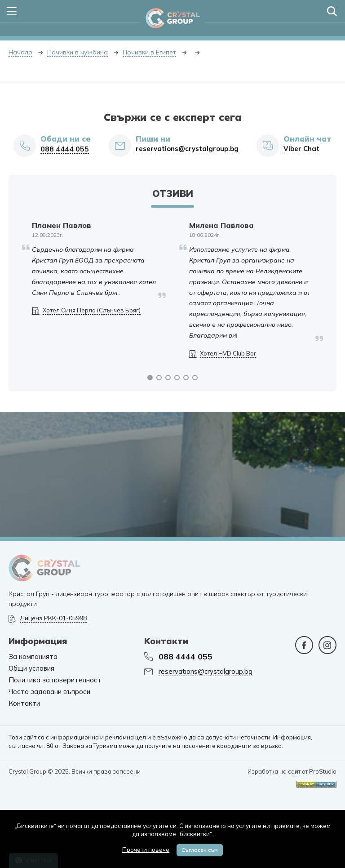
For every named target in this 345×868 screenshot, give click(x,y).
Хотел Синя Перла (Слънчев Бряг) (92, 310)
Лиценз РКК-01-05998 (53, 618)
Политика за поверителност (55, 680)
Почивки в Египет (149, 52)
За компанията (33, 657)
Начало (20, 52)
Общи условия (31, 668)
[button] (150, 378)
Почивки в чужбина (77, 52)
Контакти (24, 703)
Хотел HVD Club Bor (228, 354)
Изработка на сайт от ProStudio (292, 772)
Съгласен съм (200, 850)
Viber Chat (301, 149)
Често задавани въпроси (49, 692)
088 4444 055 (65, 149)
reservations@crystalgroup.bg (187, 149)
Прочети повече (146, 850)
